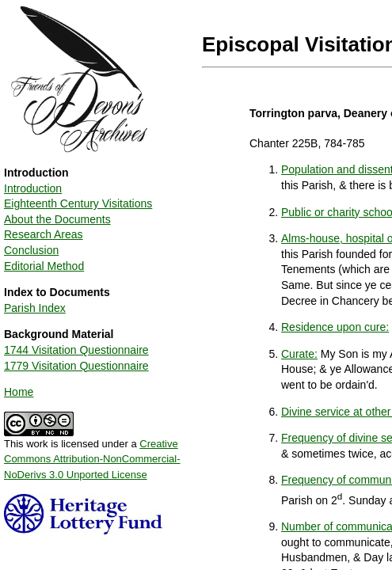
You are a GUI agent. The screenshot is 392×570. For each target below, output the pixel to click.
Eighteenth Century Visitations (78, 203)
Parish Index (35, 308)
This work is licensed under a (92, 454)
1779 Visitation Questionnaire (76, 366)
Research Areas (44, 234)
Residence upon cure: (335, 327)
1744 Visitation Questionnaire (76, 350)
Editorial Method (44, 266)
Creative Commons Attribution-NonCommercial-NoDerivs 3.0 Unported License (92, 459)
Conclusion (31, 250)
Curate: (299, 354)
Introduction (33, 188)
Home (19, 392)
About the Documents (57, 219)
